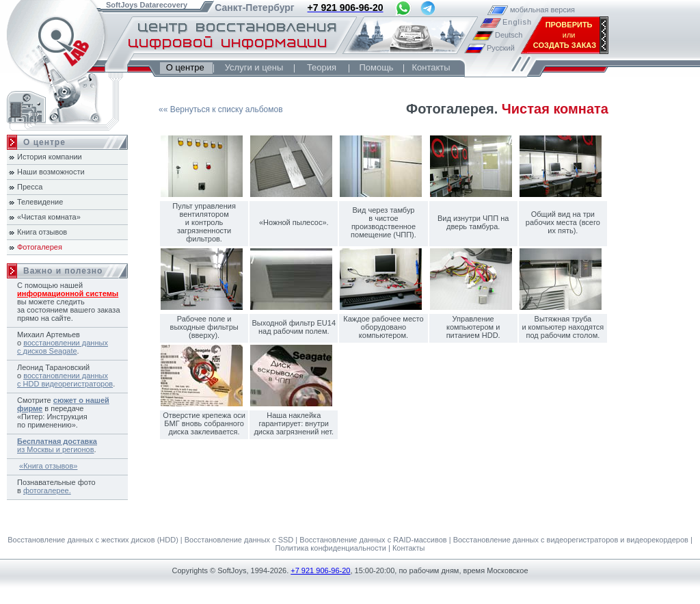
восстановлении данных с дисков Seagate (63, 347)
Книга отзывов (42, 232)
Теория (322, 67)
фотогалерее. (47, 490)
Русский (500, 48)
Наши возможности (51, 172)
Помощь (376, 67)
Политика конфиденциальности (331, 548)
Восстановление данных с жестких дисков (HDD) (93, 540)
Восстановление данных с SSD (239, 540)
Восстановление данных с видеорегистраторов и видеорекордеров (571, 540)
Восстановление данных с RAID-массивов (373, 540)
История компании (50, 157)
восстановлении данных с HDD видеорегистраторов (65, 380)
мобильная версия (524, 10)
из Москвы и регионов (57, 445)
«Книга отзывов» (48, 466)
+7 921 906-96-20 (320, 570)
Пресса (30, 187)
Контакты (431, 67)
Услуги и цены (254, 67)
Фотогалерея (40, 247)
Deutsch (509, 35)
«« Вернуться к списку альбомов (221, 109)
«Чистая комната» (49, 217)
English (516, 22)
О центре (186, 67)
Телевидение (40, 202)
